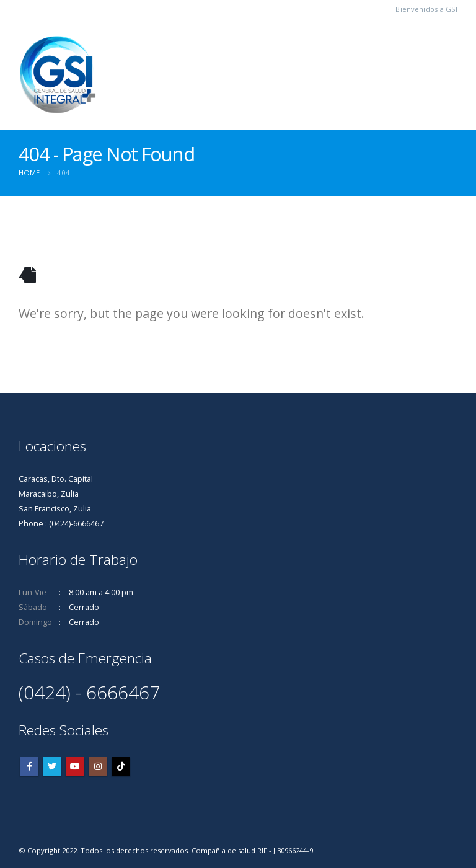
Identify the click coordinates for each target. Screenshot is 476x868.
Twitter (52, 766)
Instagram (98, 766)
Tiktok (121, 766)
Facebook (29, 766)
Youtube (75, 766)
